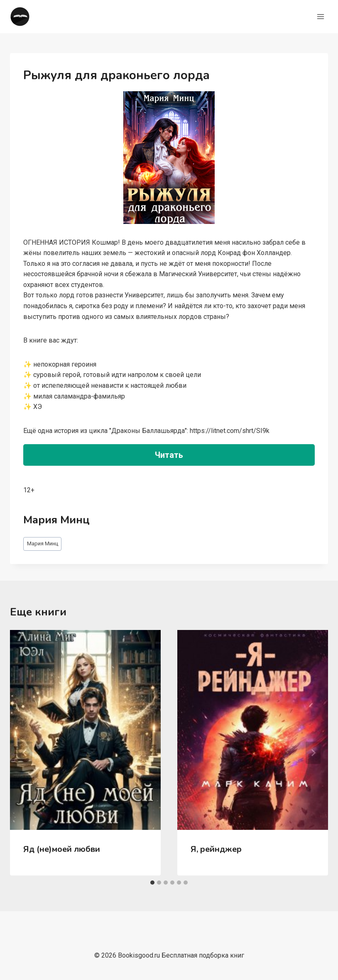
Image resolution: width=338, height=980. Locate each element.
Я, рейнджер (216, 849)
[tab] (152, 883)
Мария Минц (43, 543)
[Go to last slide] (25, 753)
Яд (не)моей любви (62, 849)
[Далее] (313, 753)
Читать (169, 455)
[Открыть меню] (320, 16)
